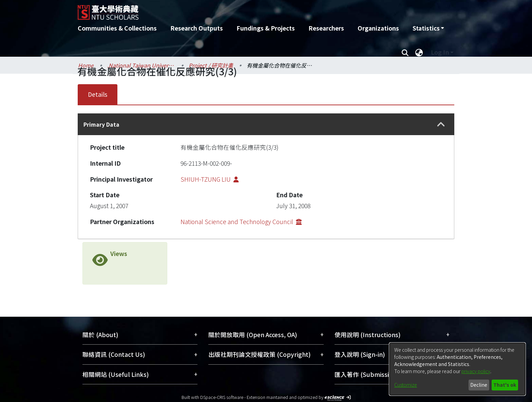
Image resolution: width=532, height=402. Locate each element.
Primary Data (101, 124)
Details (98, 94)
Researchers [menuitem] (326, 28)
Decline (479, 385)
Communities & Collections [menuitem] (117, 28)
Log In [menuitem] (440, 52)
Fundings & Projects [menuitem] (266, 28)
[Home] (230, 10)
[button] (441, 124)
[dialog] (457, 369)
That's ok (505, 385)
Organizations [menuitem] (378, 28)
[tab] (266, 124)
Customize (406, 385)
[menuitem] (428, 28)
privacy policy (476, 371)
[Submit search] (405, 52)
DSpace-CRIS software (222, 397)
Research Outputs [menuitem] (197, 28)
